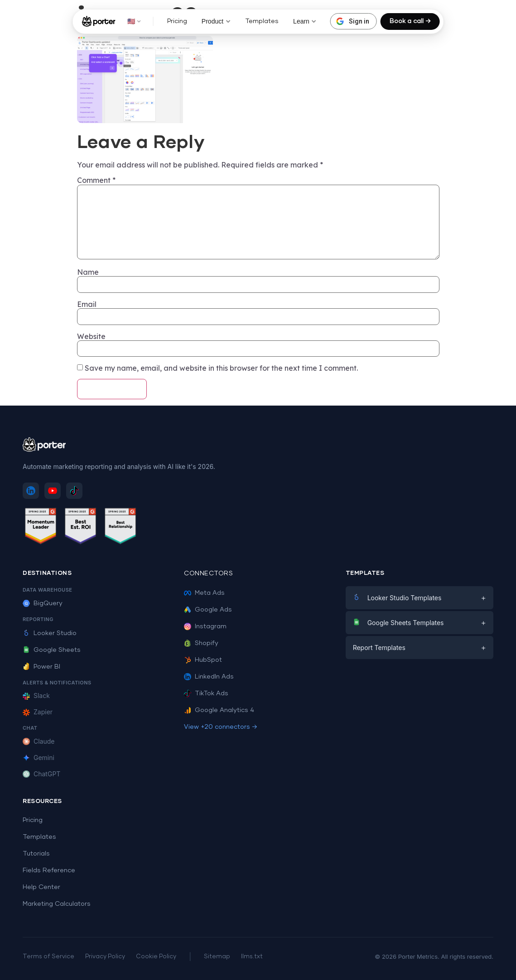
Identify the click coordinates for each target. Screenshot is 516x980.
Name (88, 272)
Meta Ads (204, 593)
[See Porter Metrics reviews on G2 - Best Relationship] (121, 528)
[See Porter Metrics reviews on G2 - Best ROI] (81, 528)
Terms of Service (48, 957)
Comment (96, 180)
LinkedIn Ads (209, 677)
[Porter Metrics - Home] (99, 21)
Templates (262, 21)
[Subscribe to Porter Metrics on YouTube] (53, 491)
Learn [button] (305, 21)
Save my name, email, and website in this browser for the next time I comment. (221, 368)
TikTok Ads (206, 693)
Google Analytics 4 (219, 710)
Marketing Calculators (57, 904)
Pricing (177, 21)
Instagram (205, 626)
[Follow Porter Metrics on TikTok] (74, 491)
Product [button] (216, 21)
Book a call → (410, 21)
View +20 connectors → (221, 727)
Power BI (41, 667)
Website (91, 336)
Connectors (208, 574)
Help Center (41, 887)
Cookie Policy (156, 957)
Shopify (201, 643)
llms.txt (252, 957)
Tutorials (36, 854)
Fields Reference (49, 870)
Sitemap (217, 957)
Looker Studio (50, 633)
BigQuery (43, 603)
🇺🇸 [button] (134, 21)
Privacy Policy (105, 957)
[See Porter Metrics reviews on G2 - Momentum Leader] (41, 528)
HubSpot (203, 660)
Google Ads (208, 610)
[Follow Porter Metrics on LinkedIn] (31, 491)
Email (87, 304)
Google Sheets (52, 650)
